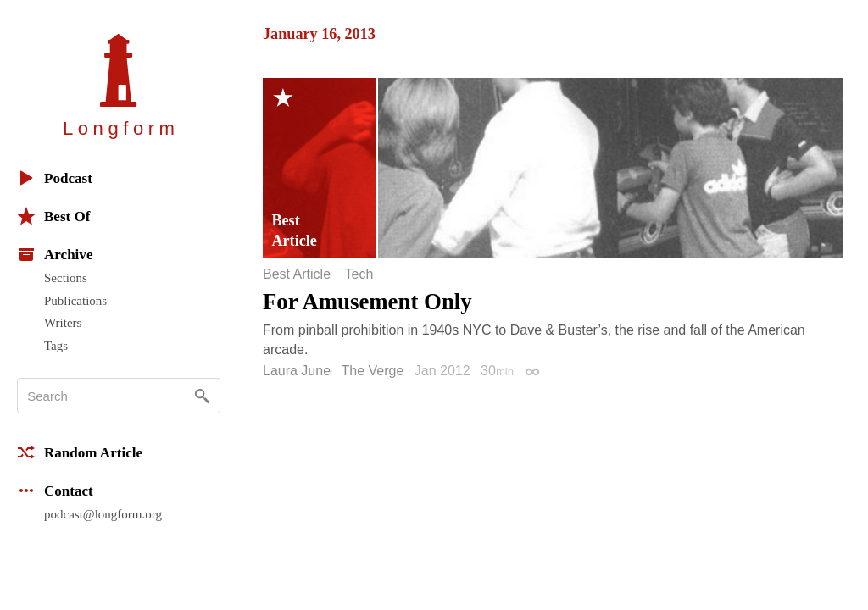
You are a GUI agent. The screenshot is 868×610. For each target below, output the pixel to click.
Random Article (80, 452)
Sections (66, 278)
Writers (63, 323)
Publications (75, 301)
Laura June (297, 371)
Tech (359, 274)
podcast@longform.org (103, 514)
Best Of (53, 216)
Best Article (297, 274)
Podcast (55, 178)
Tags (56, 346)
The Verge (373, 371)
